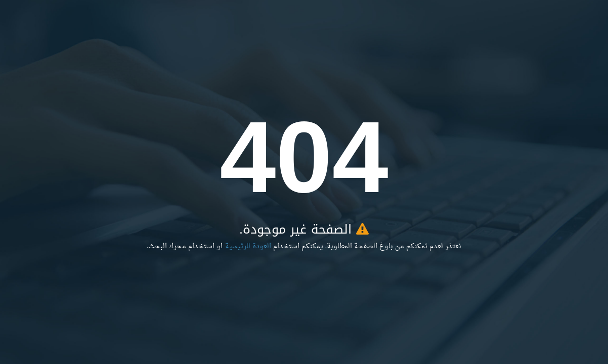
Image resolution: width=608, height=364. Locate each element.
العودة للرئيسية (248, 246)
